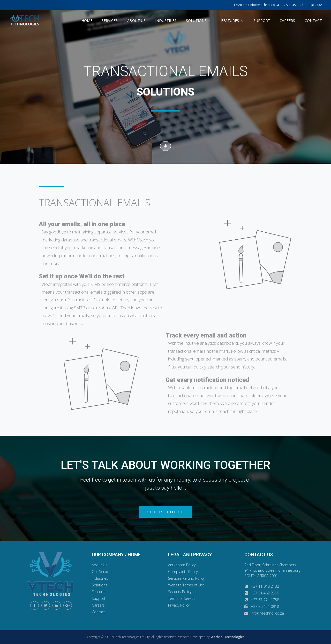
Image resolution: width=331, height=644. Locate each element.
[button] (165, 146)
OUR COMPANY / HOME (116, 555)
